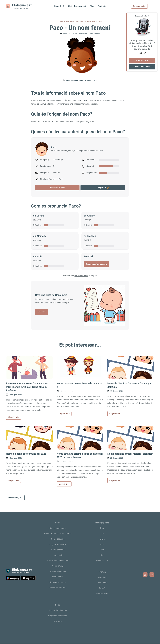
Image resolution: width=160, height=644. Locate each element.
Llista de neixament (77, 6)
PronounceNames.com (96, 264)
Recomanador (146, 6)
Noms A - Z (59, 6)
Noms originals (58, 550)
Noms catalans (58, 539)
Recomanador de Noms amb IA (58, 534)
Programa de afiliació (58, 616)
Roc (102, 555)
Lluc (102, 544)
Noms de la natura (58, 571)
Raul (102, 528)
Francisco (53, 179)
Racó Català (102, 583)
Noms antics (58, 577)
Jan (102, 550)
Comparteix (103, 188)
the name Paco (81, 276)
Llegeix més (13, 417)
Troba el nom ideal (66, 21)
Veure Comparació (142, 67)
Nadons (79, 21)
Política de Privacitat (58, 610)
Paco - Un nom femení (93, 21)
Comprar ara (142, 61)
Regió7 (102, 588)
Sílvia (102, 539)
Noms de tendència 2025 (58, 561)
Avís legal (58, 621)
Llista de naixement (58, 588)
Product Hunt (102, 594)
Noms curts (58, 555)
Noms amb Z (58, 566)
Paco (61, 179)
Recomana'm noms (57, 188)
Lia (102, 534)
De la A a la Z (102, 561)
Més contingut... (15, 497)
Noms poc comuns (58, 582)
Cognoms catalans (58, 544)
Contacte (102, 6)
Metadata (102, 577)
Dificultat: (37, 225)
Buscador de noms (58, 528)
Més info (42, 312)
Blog (92, 6)
